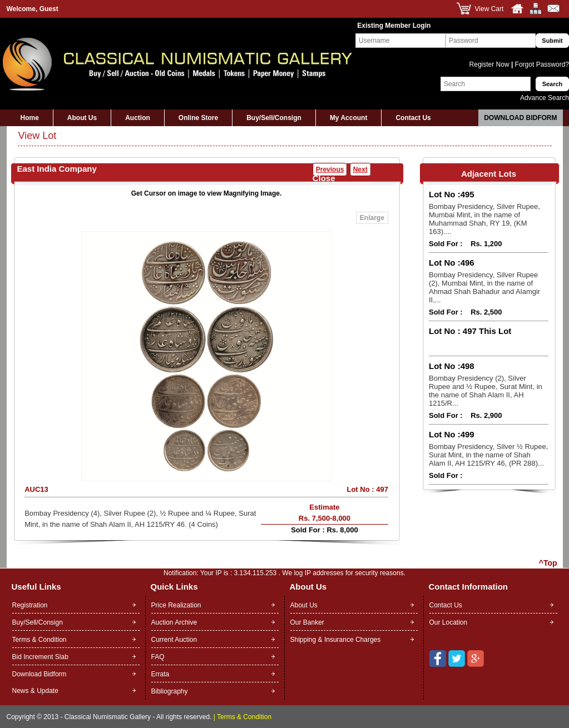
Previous (330, 169)
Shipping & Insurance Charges (336, 640)
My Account (349, 118)
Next (360, 169)
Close (324, 178)
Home (30, 118)
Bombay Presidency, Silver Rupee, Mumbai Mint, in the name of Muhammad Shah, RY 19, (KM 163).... (484, 219)
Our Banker (307, 622)
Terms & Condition (39, 640)
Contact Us (413, 118)
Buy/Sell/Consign (274, 118)
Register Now (490, 64)
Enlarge (372, 218)
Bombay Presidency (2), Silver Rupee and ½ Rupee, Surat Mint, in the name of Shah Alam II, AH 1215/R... (486, 391)
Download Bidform (520, 118)
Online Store (198, 118)
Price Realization (176, 605)
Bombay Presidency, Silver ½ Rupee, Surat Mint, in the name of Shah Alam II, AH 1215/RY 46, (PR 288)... (488, 455)
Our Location (449, 622)
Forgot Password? (541, 64)
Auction (138, 118)
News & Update (35, 691)
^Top (548, 563)
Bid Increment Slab (40, 657)
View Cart (489, 9)
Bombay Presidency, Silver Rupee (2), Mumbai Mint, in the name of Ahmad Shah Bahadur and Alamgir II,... (484, 287)
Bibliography (170, 691)
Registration (30, 605)
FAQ (158, 657)
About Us (82, 118)
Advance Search (545, 98)
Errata (160, 674)
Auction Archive (174, 622)
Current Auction (174, 640)
